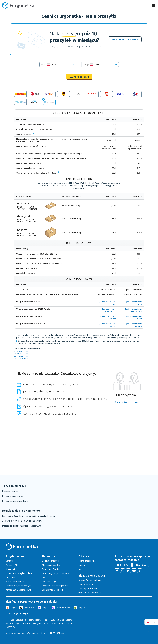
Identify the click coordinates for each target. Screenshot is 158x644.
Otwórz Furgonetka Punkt (90, 580)
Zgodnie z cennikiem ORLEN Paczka (107, 310)
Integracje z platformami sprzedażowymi (22, 526)
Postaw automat (86, 584)
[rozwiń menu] (153, 6)
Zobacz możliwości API (52, 590)
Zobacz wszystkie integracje (18, 613)
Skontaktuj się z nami (125, 39)
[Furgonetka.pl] (18, 6)
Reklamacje (11, 569)
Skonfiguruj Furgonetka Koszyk (56, 573)
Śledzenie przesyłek (51, 561)
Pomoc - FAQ (12, 565)
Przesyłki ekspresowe (13, 496)
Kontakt (9, 561)
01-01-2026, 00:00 (21, 351)
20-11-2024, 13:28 (21, 359)
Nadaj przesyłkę (79, 77)
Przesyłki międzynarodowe (15, 501)
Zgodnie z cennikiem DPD (107, 303)
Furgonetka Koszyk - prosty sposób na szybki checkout (28, 516)
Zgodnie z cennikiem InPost (107, 318)
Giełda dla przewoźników (89, 593)
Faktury (45, 577)
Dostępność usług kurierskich (19, 573)
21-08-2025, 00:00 (21, 354)
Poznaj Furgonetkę (87, 561)
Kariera (82, 565)
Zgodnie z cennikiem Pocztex (107, 325)
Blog (80, 569)
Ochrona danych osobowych (18, 586)
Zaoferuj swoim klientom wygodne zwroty (22, 521)
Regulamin (10, 577)
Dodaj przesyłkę (10, 491)
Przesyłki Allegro (49, 581)
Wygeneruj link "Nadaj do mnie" (56, 586)
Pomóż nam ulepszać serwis (18, 590)
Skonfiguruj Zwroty (50, 569)
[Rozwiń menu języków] (151, 622)
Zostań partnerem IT (88, 588)
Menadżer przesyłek (51, 565)
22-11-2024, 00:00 (21, 356)
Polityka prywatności (15, 581)
